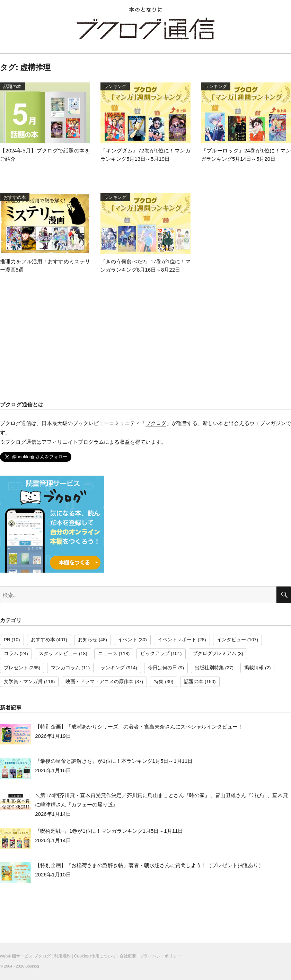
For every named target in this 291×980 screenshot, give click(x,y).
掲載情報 (254, 668)
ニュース (108, 654)
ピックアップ (155, 654)
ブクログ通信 (145, 28)
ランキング (113, 668)
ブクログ (156, 423)
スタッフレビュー (58, 654)
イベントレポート (177, 640)
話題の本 (194, 682)
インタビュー (231, 640)
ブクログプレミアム (214, 654)
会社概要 (128, 956)
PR (7, 640)
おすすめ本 (43, 640)
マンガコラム (65, 668)
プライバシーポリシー (160, 956)
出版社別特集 (209, 668)
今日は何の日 (162, 668)
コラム (11, 654)
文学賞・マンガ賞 (23, 682)
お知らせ (88, 640)
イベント (127, 640)
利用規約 (62, 956)
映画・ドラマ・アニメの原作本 (99, 682)
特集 (159, 682)
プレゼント (16, 668)
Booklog (32, 966)
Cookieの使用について (95, 956)
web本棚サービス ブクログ (25, 956)
